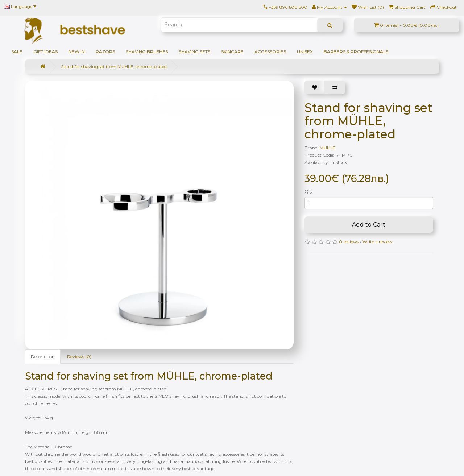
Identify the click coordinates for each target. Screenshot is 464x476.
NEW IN (77, 52)
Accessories (270, 52)
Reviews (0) (79, 357)
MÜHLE (328, 148)
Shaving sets (194, 52)
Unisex (305, 52)
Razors (105, 52)
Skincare (232, 52)
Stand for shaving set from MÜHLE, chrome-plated (114, 67)
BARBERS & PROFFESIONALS (356, 52)
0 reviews (349, 242)
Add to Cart (369, 225)
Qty (309, 191)
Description (43, 357)
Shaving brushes (147, 52)
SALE (17, 52)
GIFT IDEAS (45, 52)
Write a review (378, 242)
